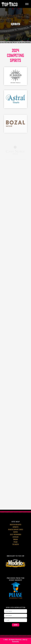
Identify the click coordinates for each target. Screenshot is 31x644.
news (15, 532)
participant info (16, 530)
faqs (15, 542)
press (15, 539)
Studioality (16, 642)
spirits (16, 527)
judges (16, 537)
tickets (16, 544)
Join (16, 625)
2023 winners (16, 535)
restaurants (16, 525)
